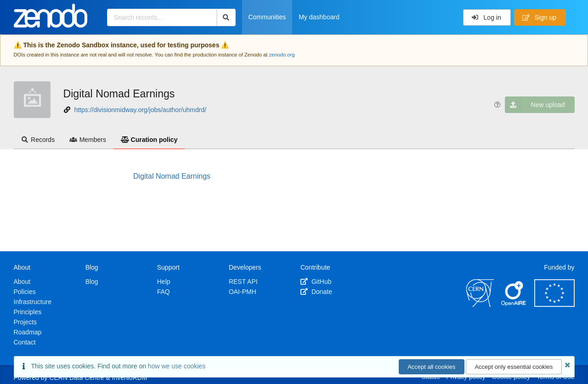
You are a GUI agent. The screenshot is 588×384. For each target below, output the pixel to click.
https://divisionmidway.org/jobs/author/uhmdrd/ (140, 110)
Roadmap (28, 332)
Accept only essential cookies (514, 367)
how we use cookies (177, 366)
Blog (92, 282)
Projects (25, 322)
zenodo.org (282, 55)
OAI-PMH (243, 292)
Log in (486, 17)
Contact (25, 342)
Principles (28, 312)
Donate (316, 292)
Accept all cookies (431, 367)
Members (88, 140)
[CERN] (480, 305)
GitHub (316, 282)
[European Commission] (554, 305)
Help (164, 282)
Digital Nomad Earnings (119, 94)
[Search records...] (162, 17)
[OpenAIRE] (514, 305)
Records (38, 140)
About (22, 282)
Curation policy (149, 140)
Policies (25, 292)
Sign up (539, 17)
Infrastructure (33, 302)
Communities (267, 17)
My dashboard (319, 17)
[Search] (226, 17)
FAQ (164, 292)
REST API (243, 282)
